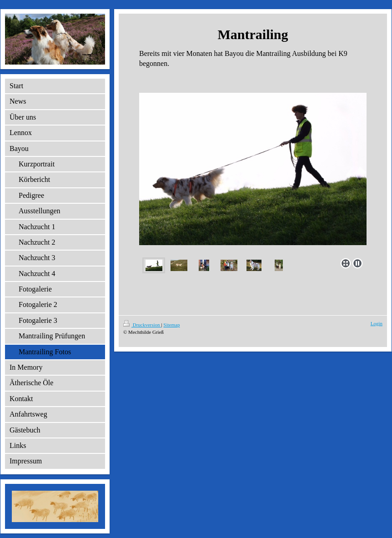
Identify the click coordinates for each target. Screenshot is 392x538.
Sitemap (171, 325)
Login (377, 323)
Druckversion (142, 325)
